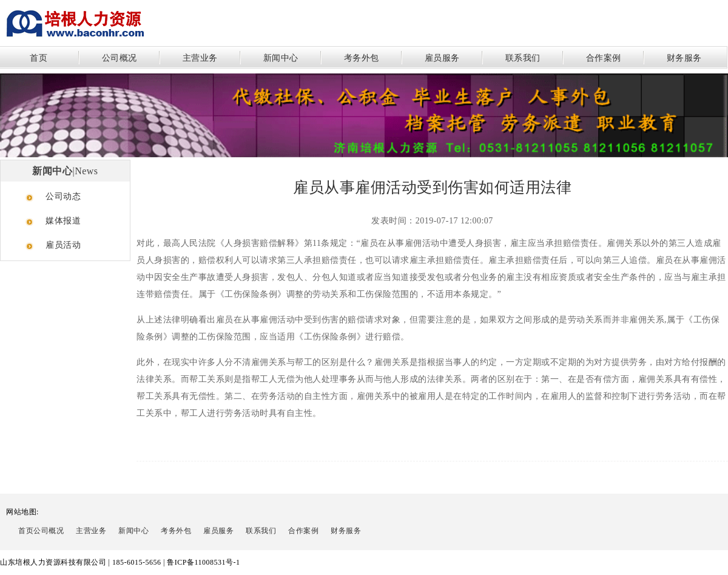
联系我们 (523, 58)
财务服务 (684, 58)
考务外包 (362, 58)
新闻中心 (281, 58)
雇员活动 (63, 245)
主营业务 (200, 58)
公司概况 (120, 58)
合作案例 (604, 58)
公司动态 (63, 196)
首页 (39, 58)
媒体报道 (63, 221)
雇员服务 (442, 58)
